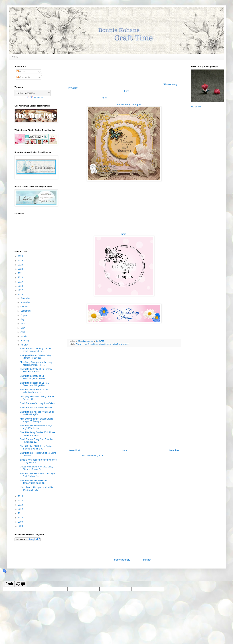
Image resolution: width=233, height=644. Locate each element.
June (23, 324)
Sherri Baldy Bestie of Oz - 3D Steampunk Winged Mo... (35, 384)
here (127, 91)
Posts (21, 72)
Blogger (147, 560)
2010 (21, 518)
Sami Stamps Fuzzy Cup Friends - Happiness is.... (37, 441)
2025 (21, 261)
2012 (21, 509)
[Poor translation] (21, 584)
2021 (21, 273)
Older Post (174, 450)
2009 (21, 522)
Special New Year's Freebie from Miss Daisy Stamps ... (38, 461)
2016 (21, 295)
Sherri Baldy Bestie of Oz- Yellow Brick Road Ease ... (36, 370)
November (26, 302)
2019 (21, 282)
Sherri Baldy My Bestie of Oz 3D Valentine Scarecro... (36, 391)
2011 (21, 513)
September (26, 311)
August (24, 315)
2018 (21, 286)
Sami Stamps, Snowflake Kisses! (36, 408)
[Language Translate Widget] (33, 93)
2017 (21, 290)
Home (15, 57)
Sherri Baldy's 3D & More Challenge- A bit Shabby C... (38, 475)
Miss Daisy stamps (121, 344)
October (25, 307)
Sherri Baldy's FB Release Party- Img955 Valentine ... (36, 427)
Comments (23, 77)
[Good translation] (9, 584)
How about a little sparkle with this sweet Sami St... (36, 488)
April (23, 332)
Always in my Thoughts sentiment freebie (94, 344)
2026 (21, 256)
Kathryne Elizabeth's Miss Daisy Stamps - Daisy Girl (35, 357)
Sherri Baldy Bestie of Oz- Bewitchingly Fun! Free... (33, 377)
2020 (21, 277)
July (23, 319)
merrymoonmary (122, 560)
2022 (21, 269)
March (24, 336)
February (25, 341)
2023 (21, 265)
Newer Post (74, 450)
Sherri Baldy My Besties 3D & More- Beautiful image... (37, 434)
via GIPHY (196, 107)
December (26, 298)
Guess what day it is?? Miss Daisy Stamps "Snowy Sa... (37, 468)
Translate (35, 98)
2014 (21, 501)
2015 (21, 496)
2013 (21, 505)
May (23, 328)
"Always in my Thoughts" (129, 104)
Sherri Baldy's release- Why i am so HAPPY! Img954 (37, 413)
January (25, 345)
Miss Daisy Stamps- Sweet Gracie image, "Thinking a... (36, 420)
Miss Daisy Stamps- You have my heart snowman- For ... (36, 363)
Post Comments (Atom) (92, 456)
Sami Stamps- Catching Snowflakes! (38, 403)
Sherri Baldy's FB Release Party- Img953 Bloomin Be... (36, 447)
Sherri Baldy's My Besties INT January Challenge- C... (34, 482)
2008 (21, 526)
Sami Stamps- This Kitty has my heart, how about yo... (35, 350)
